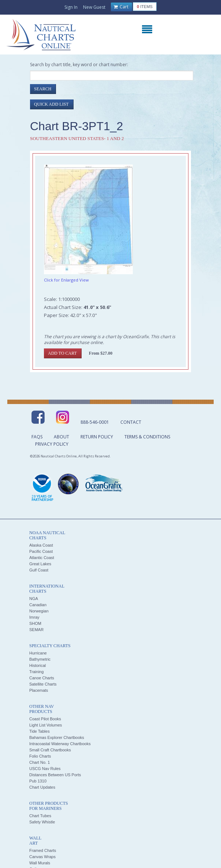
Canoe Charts (42, 678)
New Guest (94, 7)
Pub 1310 (38, 781)
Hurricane (38, 653)
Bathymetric (40, 659)
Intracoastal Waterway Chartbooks (60, 744)
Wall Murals (40, 863)
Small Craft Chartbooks (50, 750)
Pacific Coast (41, 551)
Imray (34, 617)
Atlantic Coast (42, 558)
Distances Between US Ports (55, 775)
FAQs (37, 437)
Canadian (38, 605)
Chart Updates (42, 787)
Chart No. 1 (40, 762)
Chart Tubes (40, 816)
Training (36, 672)
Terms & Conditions (147, 437)
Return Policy (97, 437)
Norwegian (39, 611)
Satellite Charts (43, 684)
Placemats (39, 690)
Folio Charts (40, 756)
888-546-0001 (95, 422)
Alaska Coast (41, 545)
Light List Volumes (46, 725)
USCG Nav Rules (45, 769)
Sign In (71, 7)
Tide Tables (40, 731)
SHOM (35, 623)
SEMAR (36, 630)
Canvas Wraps (42, 857)
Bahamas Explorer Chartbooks (57, 737)
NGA (34, 599)
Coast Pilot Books (45, 719)
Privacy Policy (52, 444)
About (61, 437)
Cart (121, 7)
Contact (131, 422)
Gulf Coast (39, 570)
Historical (38, 665)
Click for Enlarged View (66, 280)
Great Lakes (40, 564)
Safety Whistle (42, 822)
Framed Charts (43, 850)
